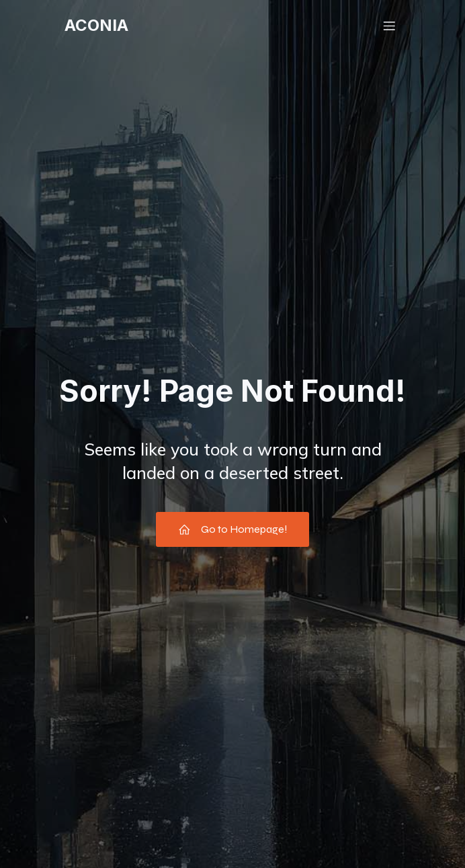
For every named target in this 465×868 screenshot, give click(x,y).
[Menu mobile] (389, 26)
